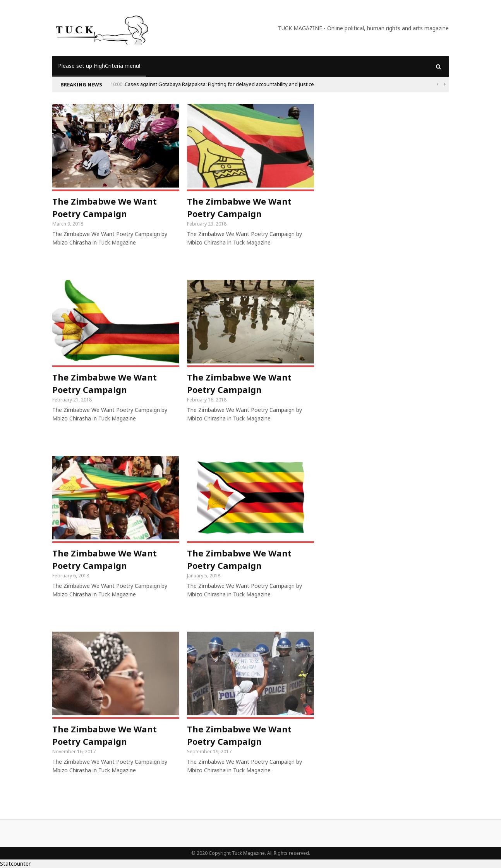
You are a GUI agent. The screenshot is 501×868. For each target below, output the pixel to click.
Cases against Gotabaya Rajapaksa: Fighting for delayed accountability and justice (220, 84)
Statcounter (15, 864)
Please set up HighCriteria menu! (99, 66)
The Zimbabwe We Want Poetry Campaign (105, 207)
